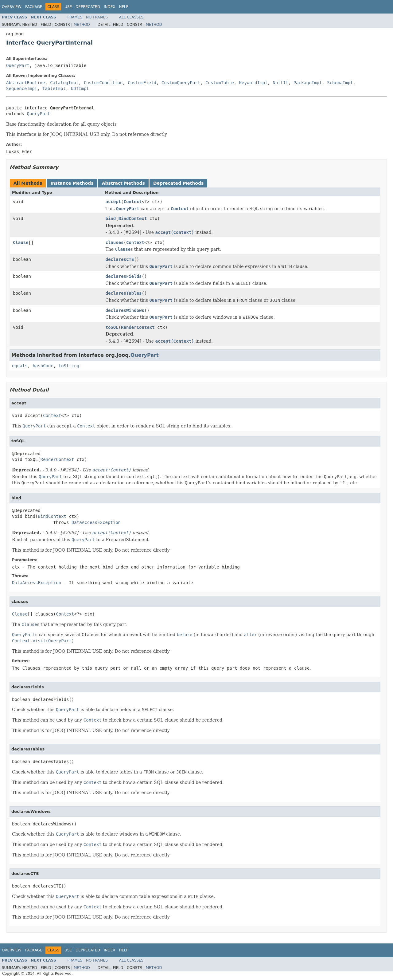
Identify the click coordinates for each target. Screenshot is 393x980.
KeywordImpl (253, 83)
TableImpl (54, 89)
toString (69, 366)
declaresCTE (120, 259)
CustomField (142, 83)
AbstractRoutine (25, 83)
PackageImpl (308, 83)
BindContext (133, 218)
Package (34, 7)
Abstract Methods (123, 183)
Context (133, 202)
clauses (115, 242)
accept (113, 202)
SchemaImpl (340, 83)
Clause (21, 242)
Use (68, 7)
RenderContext (138, 327)
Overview (12, 7)
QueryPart (18, 65)
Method (82, 25)
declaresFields (124, 276)
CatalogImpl (64, 83)
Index (110, 7)
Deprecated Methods (178, 183)
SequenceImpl (22, 89)
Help (124, 7)
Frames (75, 17)
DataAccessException (96, 522)
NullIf (280, 83)
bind (111, 218)
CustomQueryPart (181, 83)
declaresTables (124, 293)
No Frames (97, 17)
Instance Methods (72, 183)
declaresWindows (125, 310)
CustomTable (220, 83)
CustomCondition (103, 83)
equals (20, 366)
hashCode (43, 366)
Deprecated (88, 7)
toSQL (112, 327)
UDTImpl (80, 89)
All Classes (131, 17)
